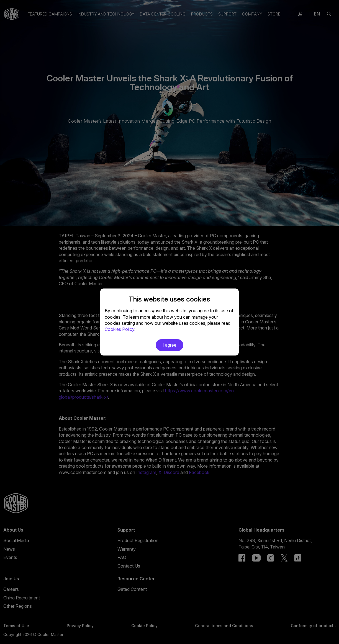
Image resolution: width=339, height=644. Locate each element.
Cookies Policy (120, 329)
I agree (169, 345)
